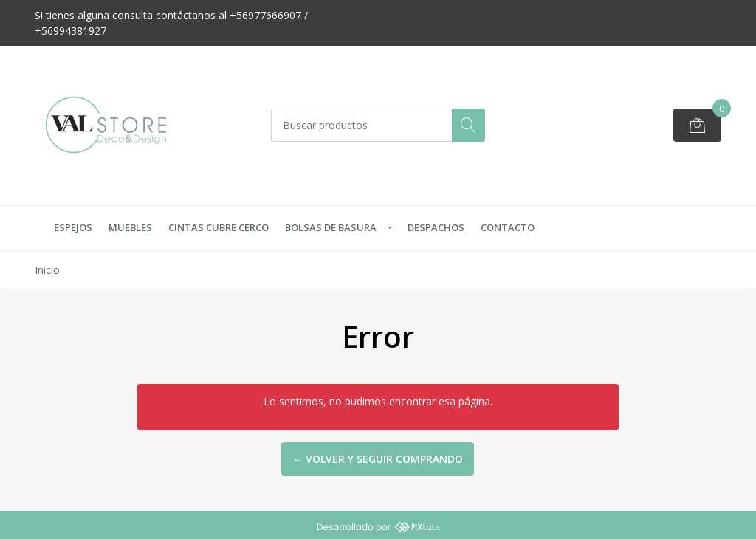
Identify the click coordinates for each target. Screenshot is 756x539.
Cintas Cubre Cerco (219, 227)
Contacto (508, 227)
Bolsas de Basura (331, 227)
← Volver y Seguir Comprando (378, 459)
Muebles (130, 227)
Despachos (436, 227)
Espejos (73, 227)
